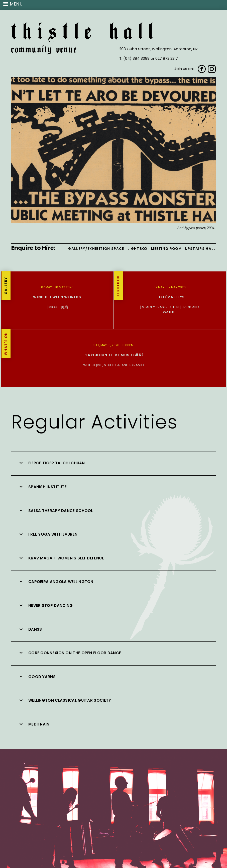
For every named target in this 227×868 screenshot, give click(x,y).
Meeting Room (166, 249)
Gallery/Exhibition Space (96, 249)
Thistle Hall (85, 33)
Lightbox (138, 249)
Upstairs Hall (200, 249)
